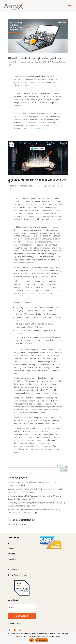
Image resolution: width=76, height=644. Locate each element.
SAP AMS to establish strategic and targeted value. (35, 58)
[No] (73, 637)
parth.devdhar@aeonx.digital (21, 62)
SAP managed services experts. (34, 129)
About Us (11, 543)
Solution (11, 549)
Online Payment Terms (17, 575)
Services (11, 554)
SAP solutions (29, 102)
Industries (12, 559)
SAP (49, 62)
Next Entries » (63, 466)
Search (64, 470)
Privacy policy (42, 640)
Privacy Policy (13, 570)
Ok (31, 640)
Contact (11, 564)
